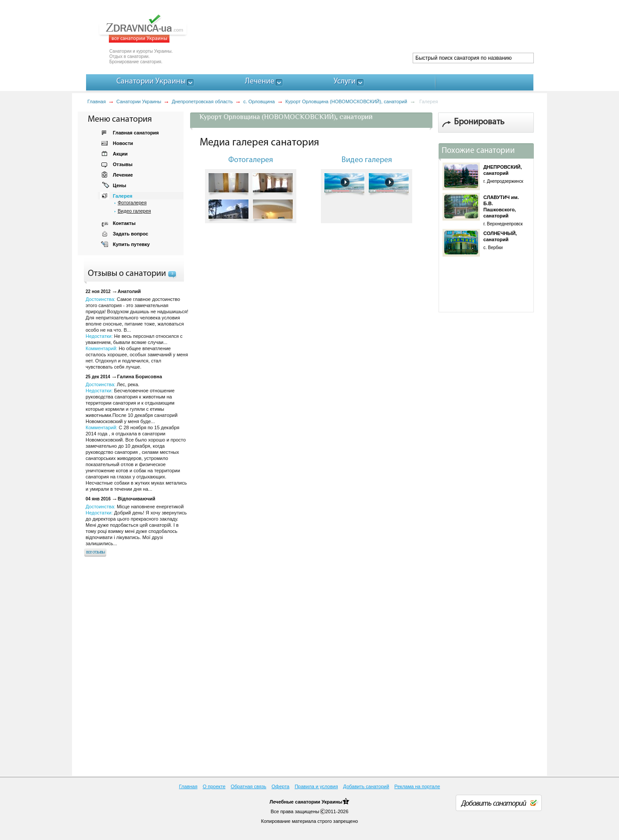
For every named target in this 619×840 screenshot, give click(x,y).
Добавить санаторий (366, 786)
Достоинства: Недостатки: (136, 525)
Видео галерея (134, 211)
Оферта (281, 786)
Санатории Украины (139, 101)
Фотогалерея (132, 203)
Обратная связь (249, 786)
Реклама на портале (417, 786)
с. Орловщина (259, 101)
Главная (97, 101)
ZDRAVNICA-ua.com (154, 29)
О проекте (214, 786)
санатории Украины (319, 802)
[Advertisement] (374, 31)
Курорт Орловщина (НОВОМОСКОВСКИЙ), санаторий (346, 101)
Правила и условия (316, 786)
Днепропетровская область (202, 101)
